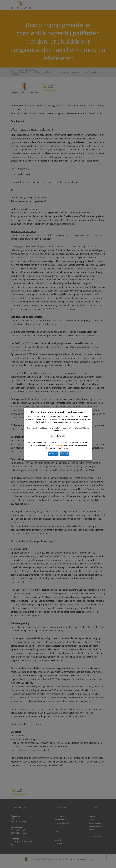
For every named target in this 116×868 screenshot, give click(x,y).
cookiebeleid (58, 445)
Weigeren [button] (65, 453)
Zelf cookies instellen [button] (58, 436)
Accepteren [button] (53, 453)
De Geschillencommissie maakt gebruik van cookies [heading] (58, 412)
